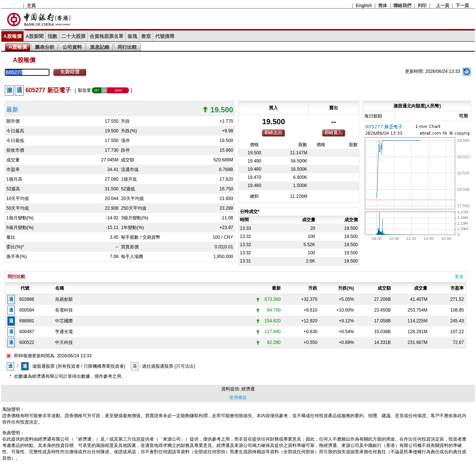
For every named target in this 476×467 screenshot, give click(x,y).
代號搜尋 (165, 36)
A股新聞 (35, 36)
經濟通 (248, 389)
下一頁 (462, 6)
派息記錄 (100, 47)
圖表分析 (45, 47)
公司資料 (72, 47)
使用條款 (238, 397)
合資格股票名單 (107, 36)
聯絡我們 (402, 6)
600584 (27, 310)
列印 (422, 6)
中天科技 (64, 342)
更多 (459, 277)
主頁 (31, 6)
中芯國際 (64, 321)
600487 (27, 332)
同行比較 (127, 47)
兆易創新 (64, 299)
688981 (27, 321)
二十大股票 (73, 36)
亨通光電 (64, 332)
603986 (27, 299)
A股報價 (12, 36)
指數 (52, 36)
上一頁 (443, 6)
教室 (146, 36)
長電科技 (64, 310)
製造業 (84, 90)
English (364, 6)
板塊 (132, 36)
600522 (27, 342)
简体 (383, 6)
